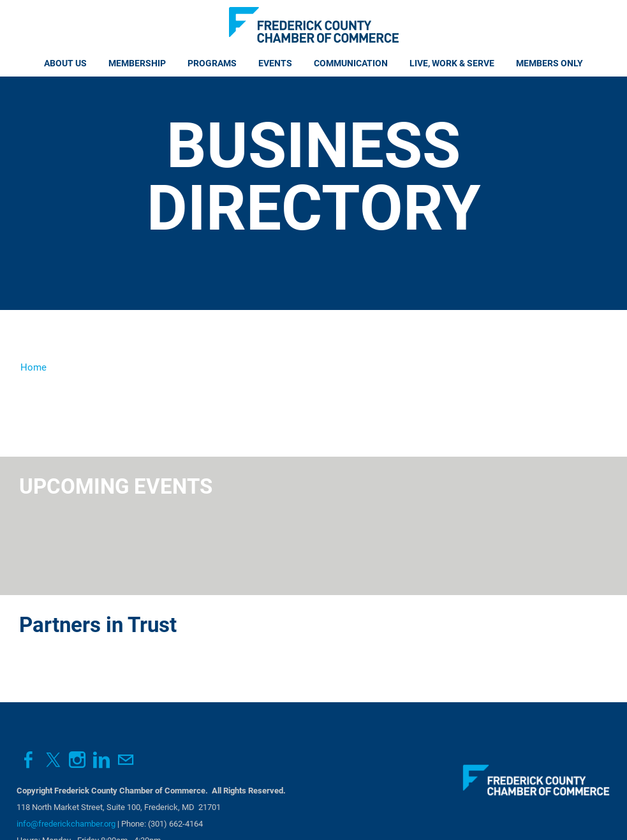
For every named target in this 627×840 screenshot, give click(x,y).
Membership (137, 63)
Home (33, 367)
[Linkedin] (101, 760)
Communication (351, 63)
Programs (212, 63)
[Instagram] (77, 760)
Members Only (550, 63)
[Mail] (126, 760)
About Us (65, 63)
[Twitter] (53, 760)
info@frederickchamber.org (66, 824)
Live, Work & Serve (452, 63)
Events (275, 63)
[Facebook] (29, 760)
